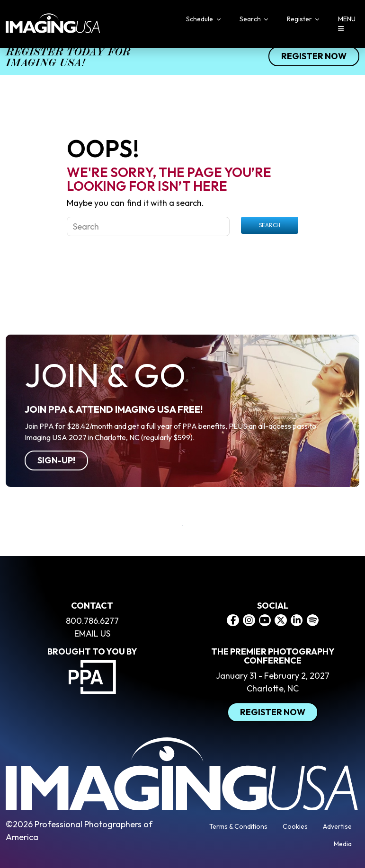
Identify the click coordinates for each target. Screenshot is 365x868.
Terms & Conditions (238, 826)
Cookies (295, 826)
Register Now (314, 56)
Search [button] (251, 19)
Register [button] (300, 19)
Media (343, 844)
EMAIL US (92, 633)
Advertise (337, 826)
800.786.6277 (92, 621)
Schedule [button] (200, 19)
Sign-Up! (56, 460)
